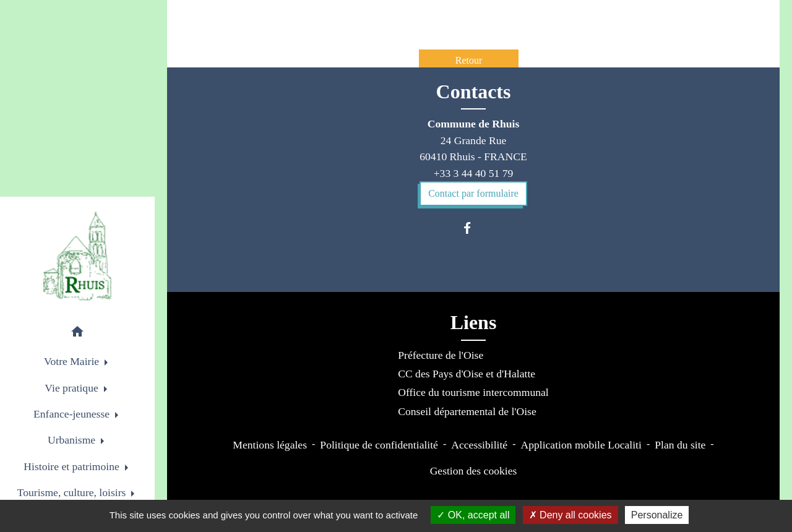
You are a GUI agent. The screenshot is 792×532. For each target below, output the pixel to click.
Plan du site (680, 445)
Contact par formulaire (473, 193)
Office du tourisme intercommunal (473, 392)
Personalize (657, 515)
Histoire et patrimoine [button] (73, 466)
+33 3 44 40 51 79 (474, 173)
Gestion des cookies (474, 471)
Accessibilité (479, 445)
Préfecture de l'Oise (441, 355)
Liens (474, 322)
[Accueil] (77, 256)
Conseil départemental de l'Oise (467, 411)
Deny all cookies (570, 515)
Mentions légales (270, 445)
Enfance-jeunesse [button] (73, 414)
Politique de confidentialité (379, 445)
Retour (469, 60)
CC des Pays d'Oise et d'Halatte (467, 374)
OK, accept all (473, 515)
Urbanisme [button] (73, 440)
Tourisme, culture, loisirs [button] (73, 492)
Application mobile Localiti (581, 445)
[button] (77, 334)
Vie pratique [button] (73, 388)
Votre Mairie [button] (73, 361)
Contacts (474, 92)
